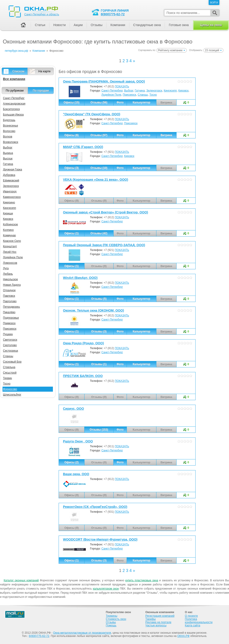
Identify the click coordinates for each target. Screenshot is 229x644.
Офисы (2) (71, 462)
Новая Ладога (12, 285)
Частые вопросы (156, 625)
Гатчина (140, 91)
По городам (41, 90)
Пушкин (8, 334)
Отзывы (97, 25)
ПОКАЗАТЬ (122, 86)
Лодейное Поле (111, 95)
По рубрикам (15, 90)
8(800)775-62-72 (113, 14)
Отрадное (9, 290)
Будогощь (9, 120)
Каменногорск (12, 197)
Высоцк (8, 159)
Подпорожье (11, 318)
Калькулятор (141, 102)
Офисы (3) (71, 168)
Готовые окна (179, 25)
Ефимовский (11, 181)
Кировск (184, 91)
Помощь (111, 625)
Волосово (9, 131)
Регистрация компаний (160, 616)
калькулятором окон (106, 589)
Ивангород (10, 191)
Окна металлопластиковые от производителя (82, 633)
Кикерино (9, 202)
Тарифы (151, 619)
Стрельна (9, 367)
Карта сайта (192, 625)
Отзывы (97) (99, 135)
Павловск (9, 296)
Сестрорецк (11, 351)
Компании (118, 25)
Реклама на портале (158, 622)
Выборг (129, 91)
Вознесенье (11, 126)
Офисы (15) (72, 102)
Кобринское (10, 224)
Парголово (10, 301)
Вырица (8, 153)
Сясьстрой (10, 373)
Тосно (153, 95)
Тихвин (7, 378)
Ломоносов (10, 263)
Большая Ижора (13, 115)
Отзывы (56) (99, 102)
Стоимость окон (116, 619)
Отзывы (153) (99, 430)
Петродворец (11, 307)
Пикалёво (9, 312)
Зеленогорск (154, 91)
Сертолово (10, 345)
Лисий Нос (10, 252)
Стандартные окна (147, 25)
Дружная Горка (12, 170)
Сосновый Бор (12, 362)
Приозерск (129, 95)
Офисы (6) (71, 135)
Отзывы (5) (99, 299)
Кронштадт (10, 246)
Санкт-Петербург (112, 91)
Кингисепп (170, 91)
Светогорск (10, 340)
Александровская (14, 104)
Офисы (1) (71, 233)
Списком (18, 71)
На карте (44, 71)
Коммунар (9, 235)
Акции (78, 25)
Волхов (8, 137)
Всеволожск (11, 142)
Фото (120, 102)
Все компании (14, 79)
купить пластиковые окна (142, 580)
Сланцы (143, 95)
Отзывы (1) (99, 364)
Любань (8, 274)
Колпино (8, 230)
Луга (6, 268)
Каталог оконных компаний (21, 580)
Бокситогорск (11, 109)
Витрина (166, 135)
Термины (112, 616)
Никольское (10, 279)
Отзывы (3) (99, 331)
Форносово (10, 389)
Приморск (9, 323)
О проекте (191, 616)
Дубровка (9, 175)
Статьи (40, 25)
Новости (60, 25)
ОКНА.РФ (183, 636)
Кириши (8, 213)
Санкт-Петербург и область (42, 14)
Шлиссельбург (12, 395)
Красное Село (12, 241)
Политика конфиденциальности (199, 621)
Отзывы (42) (99, 233)
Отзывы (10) (99, 168)
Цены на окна (211, 25)
